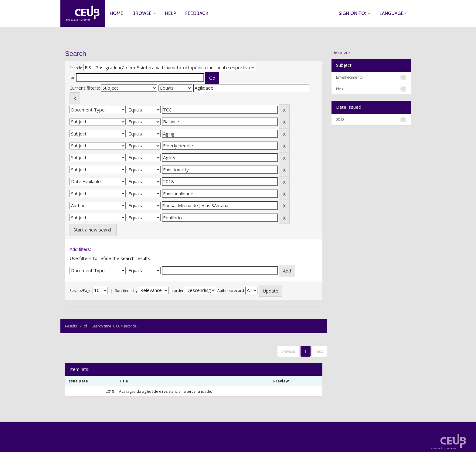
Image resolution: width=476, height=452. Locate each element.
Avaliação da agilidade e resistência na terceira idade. (165, 391)
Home (116, 13)
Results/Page (80, 291)
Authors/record (231, 291)
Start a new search (93, 230)
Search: (76, 68)
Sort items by (126, 291)
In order (177, 291)
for (72, 78)
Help (170, 13)
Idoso (340, 89)
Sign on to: (355, 13)
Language (393, 13)
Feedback (197, 13)
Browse (144, 13)
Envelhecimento (349, 77)
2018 (340, 120)
